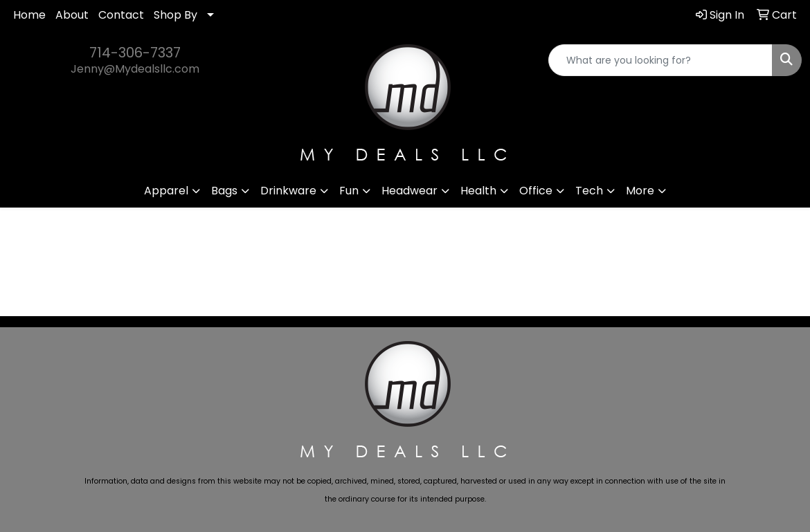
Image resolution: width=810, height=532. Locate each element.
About (72, 15)
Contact (121, 15)
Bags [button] (224, 191)
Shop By (175, 15)
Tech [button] (589, 191)
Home (29, 15)
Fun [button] (349, 191)
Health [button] (478, 191)
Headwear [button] (409, 191)
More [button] (640, 191)
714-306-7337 (135, 53)
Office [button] (536, 191)
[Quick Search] (660, 60)
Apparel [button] (166, 191)
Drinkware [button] (288, 191)
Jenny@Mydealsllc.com (135, 69)
